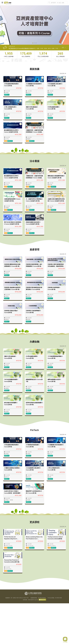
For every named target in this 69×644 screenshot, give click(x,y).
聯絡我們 (43, 640)
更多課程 (63, 74)
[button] (33, 43)
